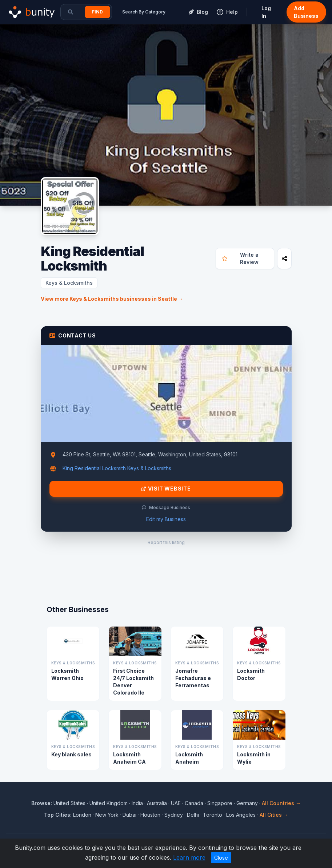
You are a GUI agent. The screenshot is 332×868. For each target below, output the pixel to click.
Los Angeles (241, 815)
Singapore (220, 803)
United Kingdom (109, 803)
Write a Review (240, 258)
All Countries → (281, 803)
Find (97, 12)
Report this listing (166, 542)
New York (107, 815)
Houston (150, 815)
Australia (157, 803)
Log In (266, 12)
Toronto (213, 815)
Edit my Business (166, 519)
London (82, 815)
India (137, 803)
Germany (247, 803)
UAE (176, 803)
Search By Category (144, 12)
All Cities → (274, 815)
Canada (194, 803)
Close (221, 858)
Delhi (193, 815)
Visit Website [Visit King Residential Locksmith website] (166, 489)
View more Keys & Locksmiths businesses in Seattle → (112, 299)
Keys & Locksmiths (69, 283)
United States (69, 803)
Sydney (174, 815)
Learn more (189, 857)
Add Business (306, 12)
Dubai (129, 815)
